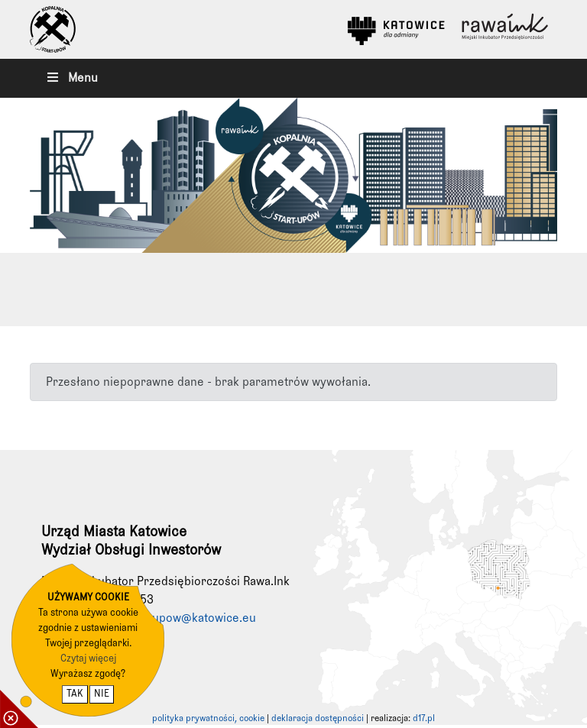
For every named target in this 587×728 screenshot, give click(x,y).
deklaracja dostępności (318, 719)
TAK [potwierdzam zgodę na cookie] (75, 694)
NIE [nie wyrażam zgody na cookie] (102, 694)
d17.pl (424, 719)
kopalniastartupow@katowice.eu (169, 618)
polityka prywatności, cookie (208, 719)
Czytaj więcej (88, 659)
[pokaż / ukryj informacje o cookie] (19, 709)
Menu (71, 78)
